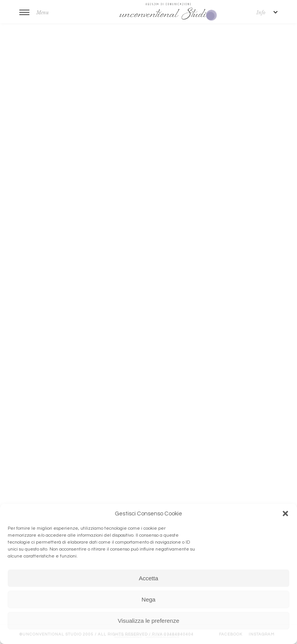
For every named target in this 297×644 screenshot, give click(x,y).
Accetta (148, 578)
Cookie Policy (128, 636)
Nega (148, 599)
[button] (285, 514)
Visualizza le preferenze (149, 621)
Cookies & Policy (162, 636)
